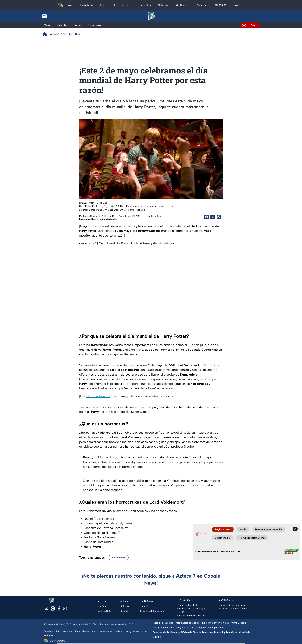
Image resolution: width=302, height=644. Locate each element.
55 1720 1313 (225, 609)
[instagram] (53, 610)
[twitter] (46, 610)
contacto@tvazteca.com (232, 605)
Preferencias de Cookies (188, 623)
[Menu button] (58, 16)
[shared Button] (219, 217)
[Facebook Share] (207, 217)
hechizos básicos (98, 396)
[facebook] (59, 610)
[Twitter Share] (213, 217)
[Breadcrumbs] (46, 34)
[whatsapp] (65, 609)
